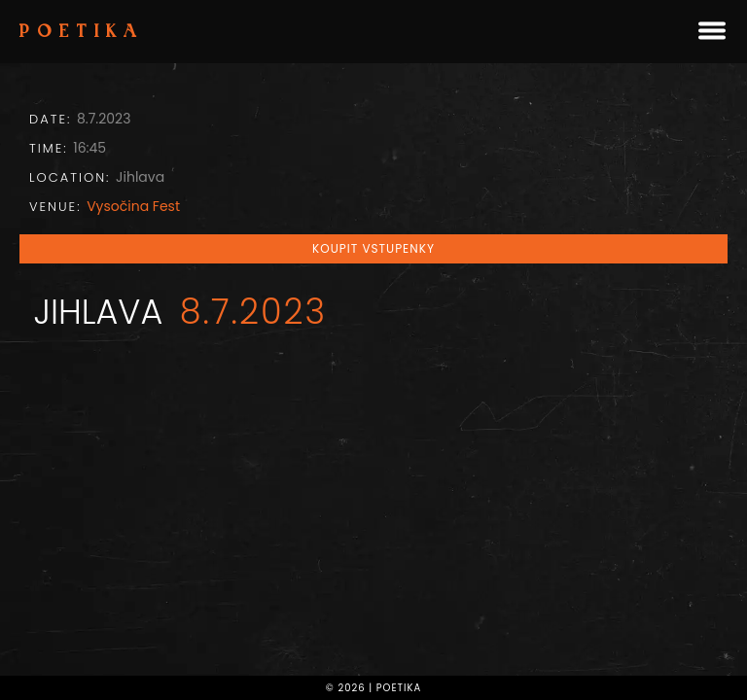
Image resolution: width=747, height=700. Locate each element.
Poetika (82, 33)
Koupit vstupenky (373, 248)
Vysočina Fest (133, 206)
